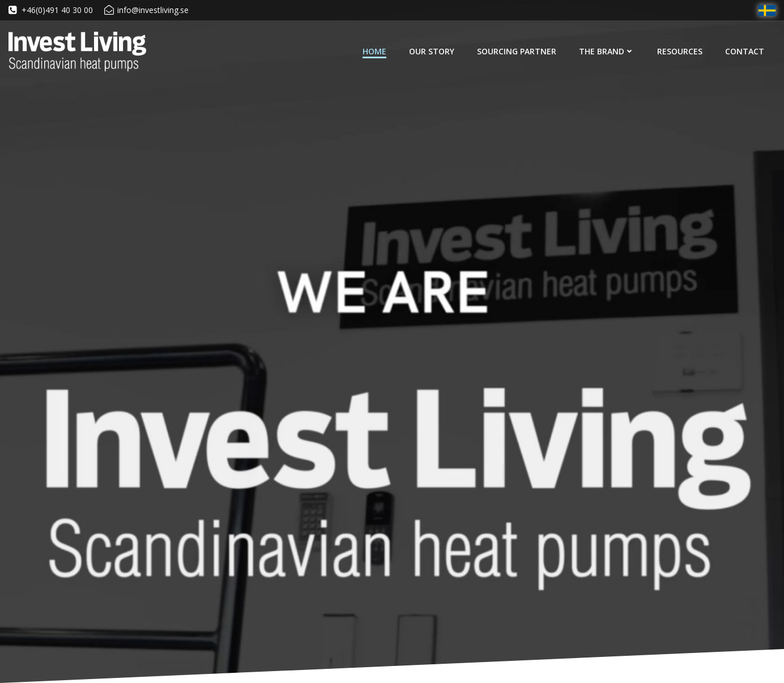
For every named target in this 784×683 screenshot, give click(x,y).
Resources (680, 51)
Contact (745, 51)
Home (374, 51)
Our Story (432, 51)
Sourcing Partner (517, 51)
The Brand (607, 51)
